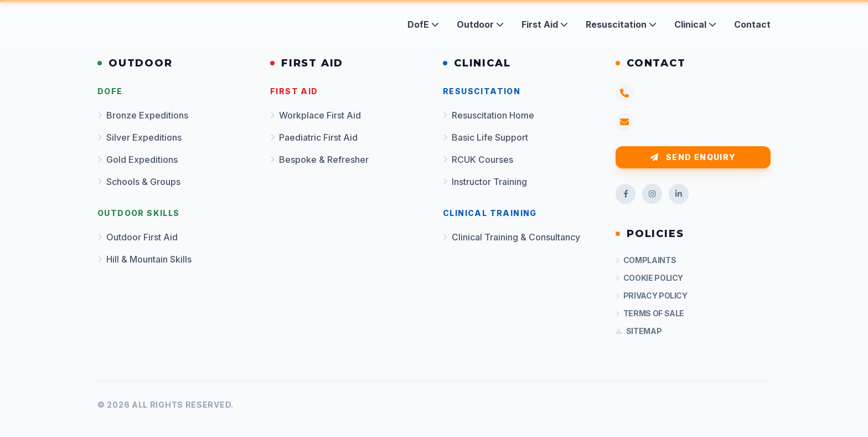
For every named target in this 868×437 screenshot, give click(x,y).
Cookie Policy (649, 278)
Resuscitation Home (489, 115)
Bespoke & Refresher (319, 160)
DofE (423, 24)
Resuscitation (621, 24)
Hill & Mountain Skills (144, 259)
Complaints (646, 260)
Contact (752, 24)
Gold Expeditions (138, 160)
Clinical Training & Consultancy (512, 237)
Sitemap (639, 331)
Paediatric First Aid (314, 137)
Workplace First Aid (316, 115)
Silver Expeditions (139, 137)
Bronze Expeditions (143, 115)
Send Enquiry (693, 157)
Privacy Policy (652, 295)
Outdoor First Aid (138, 237)
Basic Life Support (485, 137)
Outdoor (480, 24)
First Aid (545, 24)
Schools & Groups (139, 182)
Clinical (695, 24)
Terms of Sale (650, 313)
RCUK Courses (478, 160)
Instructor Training (485, 182)
